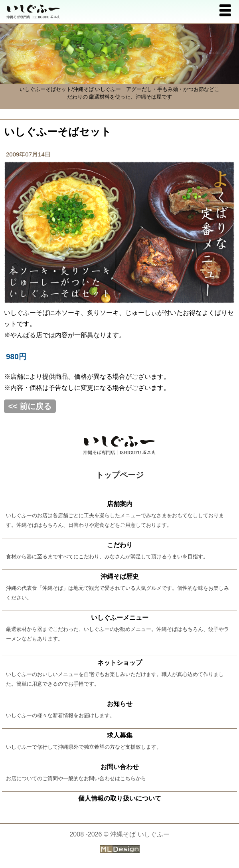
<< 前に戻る (30, 406)
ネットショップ (120, 663)
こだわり (120, 545)
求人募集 (120, 735)
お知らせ (120, 704)
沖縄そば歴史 (120, 576)
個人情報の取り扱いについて (120, 798)
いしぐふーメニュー (120, 618)
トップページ (120, 475)
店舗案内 (120, 504)
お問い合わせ (120, 767)
